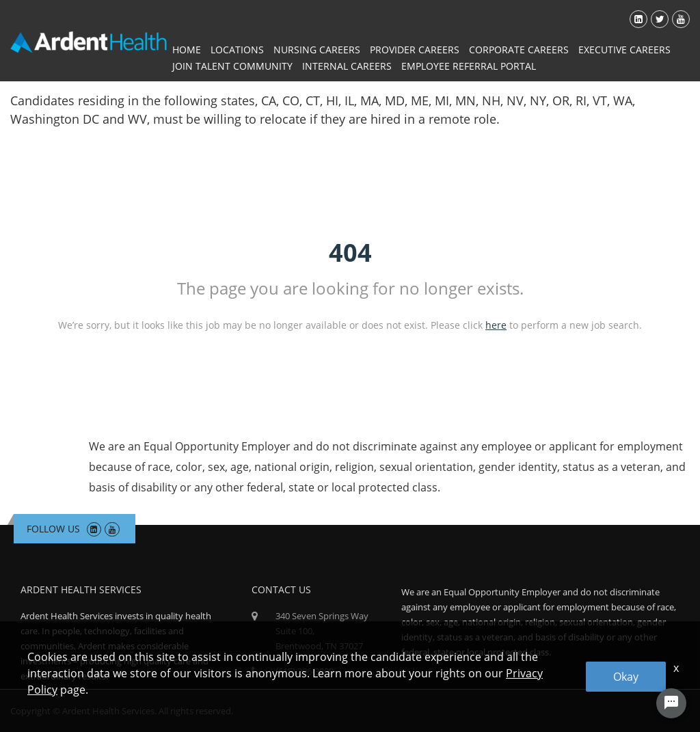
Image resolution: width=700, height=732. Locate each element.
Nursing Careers (317, 50)
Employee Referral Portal (469, 66)
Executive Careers (624, 50)
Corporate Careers (519, 50)
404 (350, 253)
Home (187, 50)
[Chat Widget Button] (671, 703)
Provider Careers (415, 50)
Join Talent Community (232, 66)
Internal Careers (347, 66)
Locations (237, 50)
